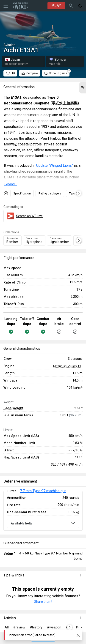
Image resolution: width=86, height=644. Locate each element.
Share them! (43, 602)
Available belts (22, 523)
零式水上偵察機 (65, 103)
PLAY (56, 6)
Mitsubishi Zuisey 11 (67, 366)
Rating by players (50, 193)
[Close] (78, 635)
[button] (83, 88)
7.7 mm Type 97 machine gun (43, 491)
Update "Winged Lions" (55, 165)
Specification (22, 193)
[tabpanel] (43, 511)
